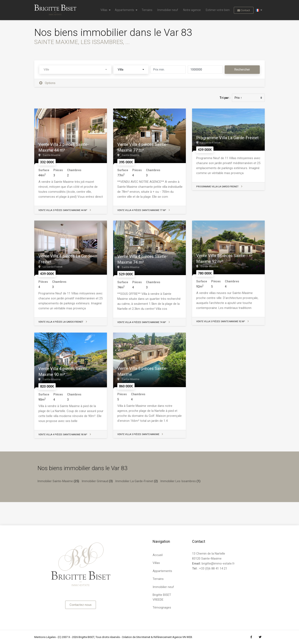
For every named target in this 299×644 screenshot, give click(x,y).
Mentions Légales (45, 637)
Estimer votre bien (218, 10)
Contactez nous (81, 605)
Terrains (147, 10)
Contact (244, 10)
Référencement (163, 637)
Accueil (158, 555)
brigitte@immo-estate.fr (218, 563)
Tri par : (225, 98)
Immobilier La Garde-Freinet (134, 481)
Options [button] (47, 83)
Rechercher (242, 70)
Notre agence (192, 10)
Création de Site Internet (136, 637)
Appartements (124, 10)
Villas (104, 10)
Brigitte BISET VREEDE (162, 597)
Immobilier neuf (168, 10)
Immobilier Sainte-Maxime (55, 481)
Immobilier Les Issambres (178, 481)
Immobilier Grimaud (95, 481)
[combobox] (75, 70)
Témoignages (162, 607)
